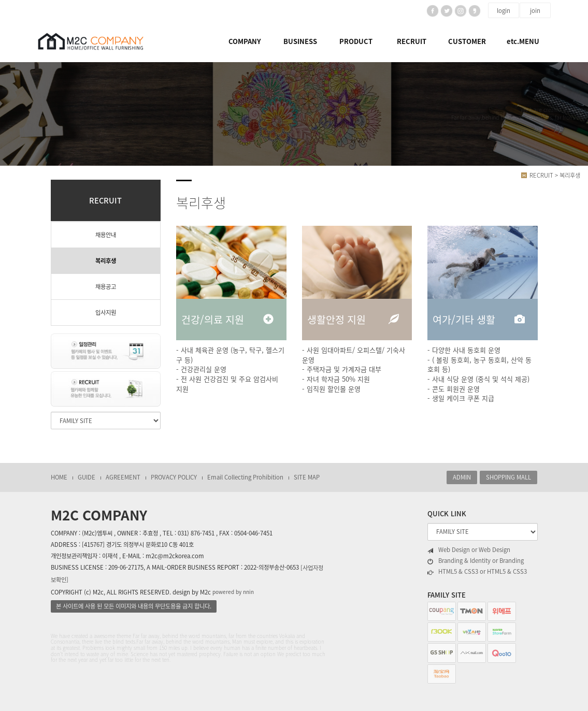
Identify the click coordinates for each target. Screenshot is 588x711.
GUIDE (87, 477)
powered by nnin (233, 592)
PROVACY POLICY (174, 477)
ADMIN (462, 477)
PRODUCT (356, 41)
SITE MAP (307, 477)
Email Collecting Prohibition (245, 477)
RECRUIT (412, 41)
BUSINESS (300, 41)
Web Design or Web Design (469, 550)
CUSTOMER (467, 41)
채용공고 (106, 287)
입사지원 (106, 313)
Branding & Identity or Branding (476, 561)
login (504, 11)
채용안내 (106, 235)
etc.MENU (523, 41)
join (535, 11)
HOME (59, 477)
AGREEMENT (123, 477)
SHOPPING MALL (508, 477)
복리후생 (106, 261)
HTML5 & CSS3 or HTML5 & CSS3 (477, 572)
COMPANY (245, 41)
